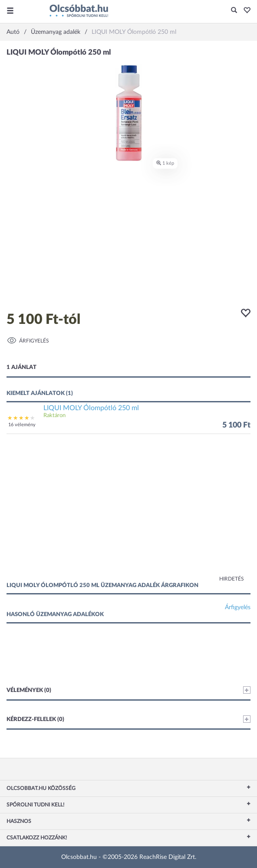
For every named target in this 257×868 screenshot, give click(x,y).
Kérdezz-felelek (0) (128, 719)
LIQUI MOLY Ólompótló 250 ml (91, 408)
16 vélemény (22, 425)
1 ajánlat (21, 367)
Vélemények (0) (128, 690)
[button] (245, 11)
